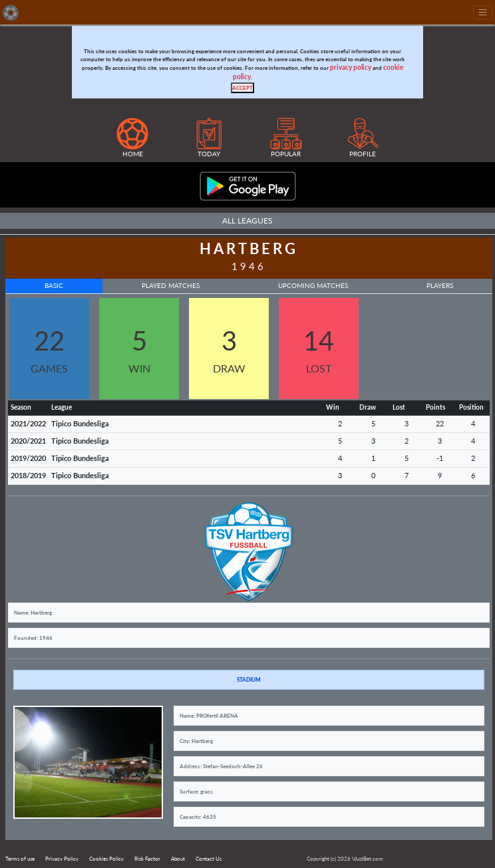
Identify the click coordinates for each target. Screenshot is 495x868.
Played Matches (171, 286)
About (178, 859)
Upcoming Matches (313, 286)
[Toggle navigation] (483, 12)
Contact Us (209, 859)
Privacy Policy (62, 859)
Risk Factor (147, 859)
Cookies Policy (106, 859)
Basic (54, 286)
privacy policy (351, 68)
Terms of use (20, 859)
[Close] (243, 88)
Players (440, 286)
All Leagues (247, 220)
